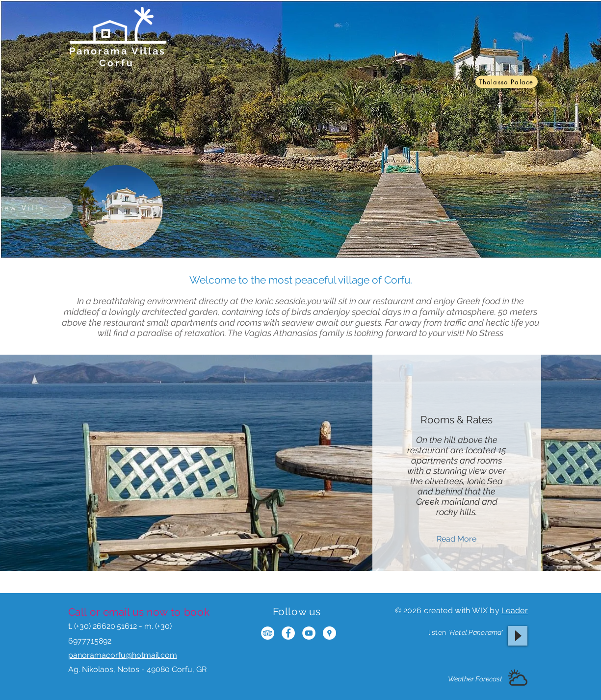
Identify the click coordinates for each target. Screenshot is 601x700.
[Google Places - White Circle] (329, 633)
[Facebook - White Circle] (288, 633)
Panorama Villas (118, 51)
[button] (518, 679)
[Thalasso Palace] (507, 82)
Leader (515, 610)
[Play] (518, 636)
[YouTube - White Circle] (309, 633)
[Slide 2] (306, 558)
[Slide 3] (319, 558)
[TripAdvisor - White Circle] (268, 633)
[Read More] (457, 539)
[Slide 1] (292, 558)
